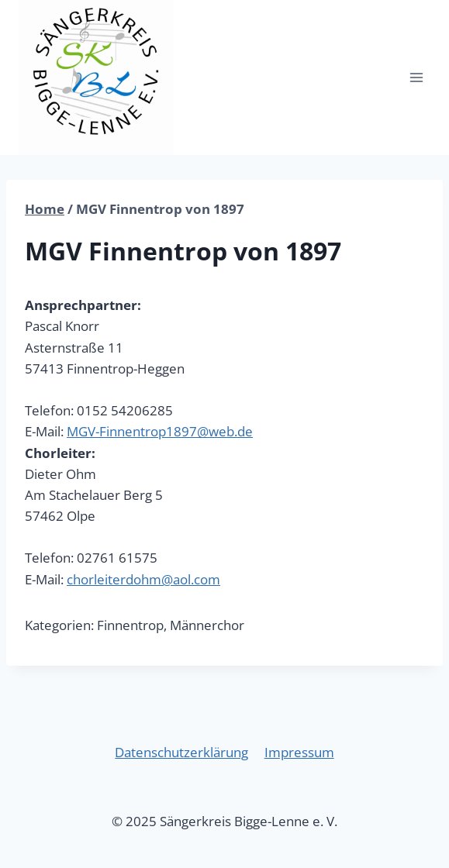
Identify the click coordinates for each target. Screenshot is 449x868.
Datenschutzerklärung (181, 752)
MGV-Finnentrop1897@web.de (160, 431)
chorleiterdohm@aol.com (143, 579)
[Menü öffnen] (416, 77)
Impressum (299, 752)
